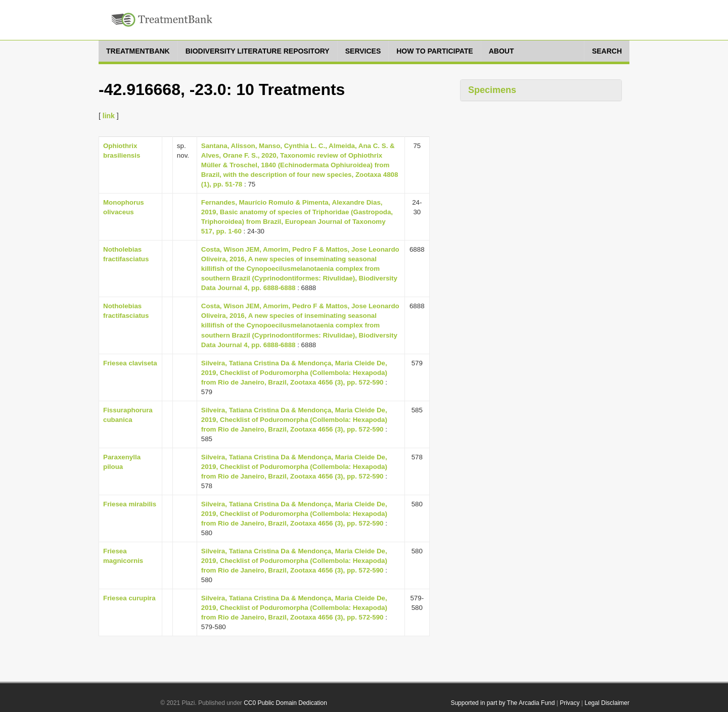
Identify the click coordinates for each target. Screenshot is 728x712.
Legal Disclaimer (607, 703)
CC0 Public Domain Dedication (285, 703)
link (109, 116)
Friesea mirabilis (130, 504)
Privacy (570, 703)
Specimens (492, 90)
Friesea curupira (129, 598)
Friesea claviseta (130, 363)
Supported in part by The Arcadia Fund (503, 703)
